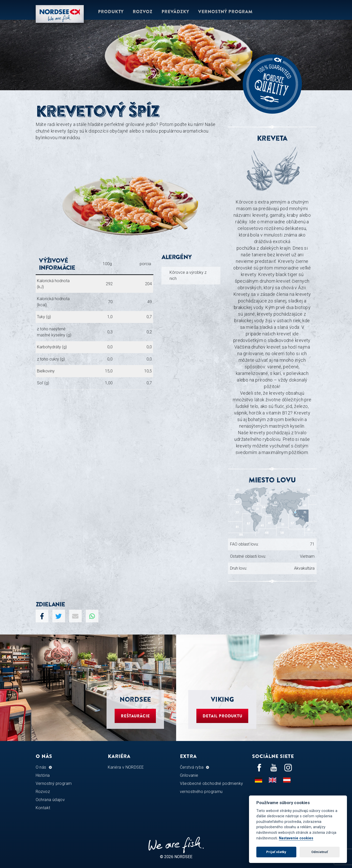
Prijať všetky (276, 852)
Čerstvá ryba (192, 767)
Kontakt (43, 808)
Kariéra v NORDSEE (126, 767)
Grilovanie (189, 775)
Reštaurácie (135, 716)
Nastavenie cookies (296, 838)
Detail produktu (222, 716)
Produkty (111, 11)
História (43, 775)
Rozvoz (142, 11)
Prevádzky (175, 11)
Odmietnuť (320, 852)
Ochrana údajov (50, 800)
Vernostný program (225, 11)
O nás (41, 767)
